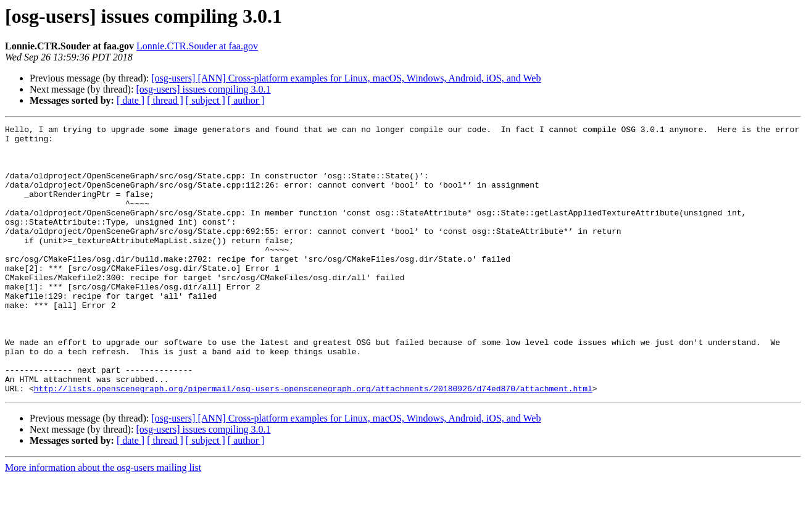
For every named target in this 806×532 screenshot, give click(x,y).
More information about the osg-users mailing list (103, 521)
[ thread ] (165, 100)
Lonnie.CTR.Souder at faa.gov (197, 46)
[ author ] (246, 100)
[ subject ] (206, 100)
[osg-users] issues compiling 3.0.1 (203, 89)
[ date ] (131, 100)
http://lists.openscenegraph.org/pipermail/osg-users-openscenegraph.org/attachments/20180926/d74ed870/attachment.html (313, 442)
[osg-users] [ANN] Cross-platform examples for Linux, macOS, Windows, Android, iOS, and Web (346, 78)
